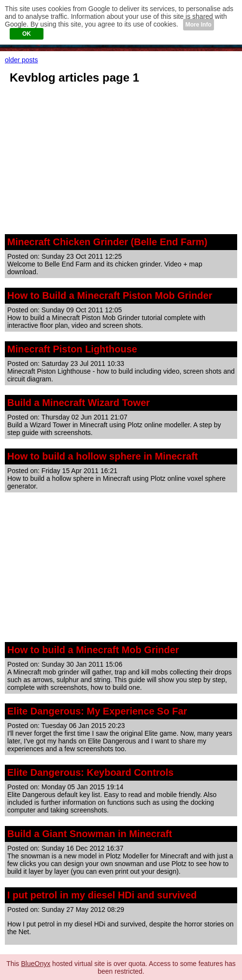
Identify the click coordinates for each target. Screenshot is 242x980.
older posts (21, 60)
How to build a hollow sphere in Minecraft (102, 456)
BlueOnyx (36, 964)
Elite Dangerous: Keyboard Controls (91, 772)
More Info (199, 25)
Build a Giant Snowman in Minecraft (90, 834)
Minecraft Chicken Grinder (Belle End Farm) (107, 242)
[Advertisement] (121, 162)
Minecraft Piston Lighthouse (72, 349)
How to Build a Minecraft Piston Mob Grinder (110, 295)
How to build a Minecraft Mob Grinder (93, 650)
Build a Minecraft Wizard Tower (78, 403)
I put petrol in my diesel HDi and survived (102, 895)
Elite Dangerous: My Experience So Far (97, 711)
